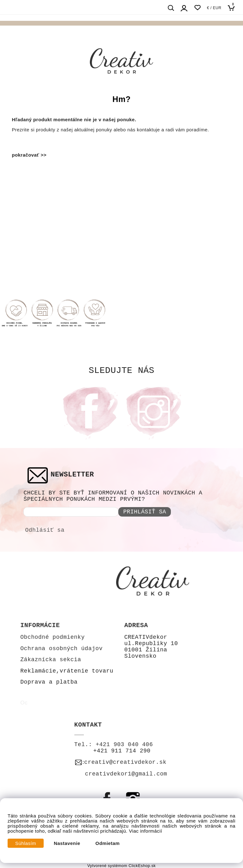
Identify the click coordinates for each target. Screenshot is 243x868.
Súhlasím (26, 843)
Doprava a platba (49, 682)
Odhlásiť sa (45, 530)
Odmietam (108, 843)
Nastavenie (67, 843)
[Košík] (233, 8)
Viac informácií (146, 831)
